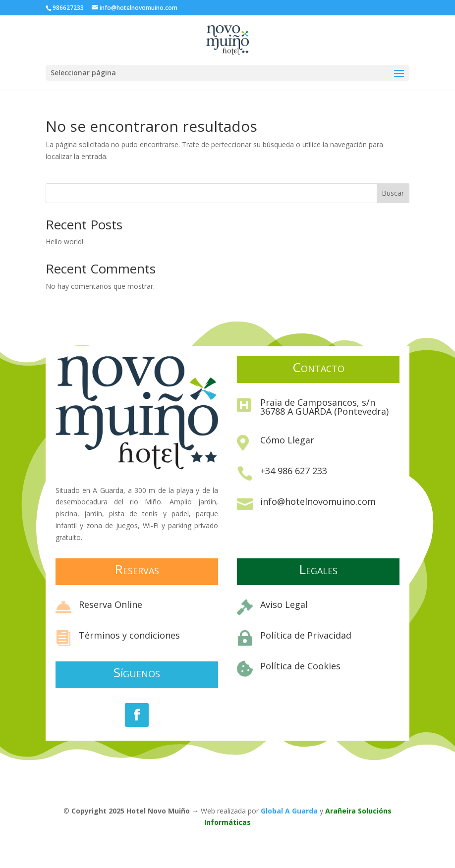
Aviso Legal (284, 604)
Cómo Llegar (287, 440)
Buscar (393, 193)
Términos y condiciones (129, 635)
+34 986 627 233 (294, 471)
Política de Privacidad (306, 635)
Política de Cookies (300, 666)
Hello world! (64, 242)
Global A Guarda (289, 811)
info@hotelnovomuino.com (318, 501)
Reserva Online (111, 604)
